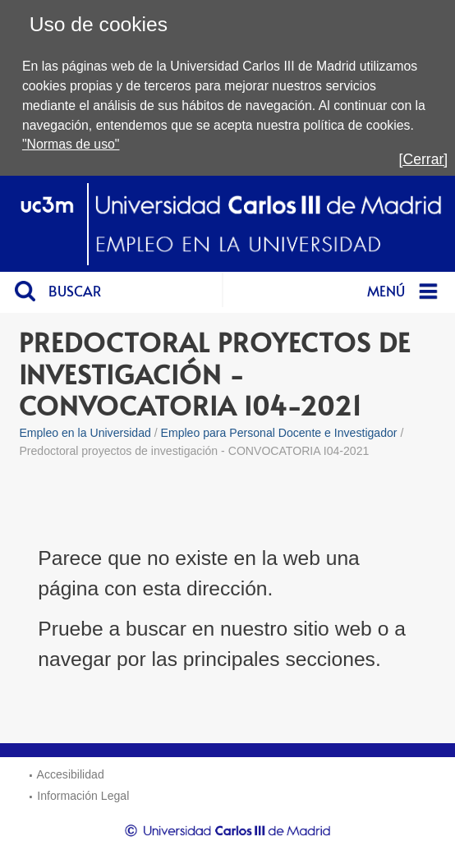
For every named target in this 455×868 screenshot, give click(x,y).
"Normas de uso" (71, 144)
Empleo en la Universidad (85, 433)
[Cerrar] (424, 159)
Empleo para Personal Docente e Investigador (279, 433)
